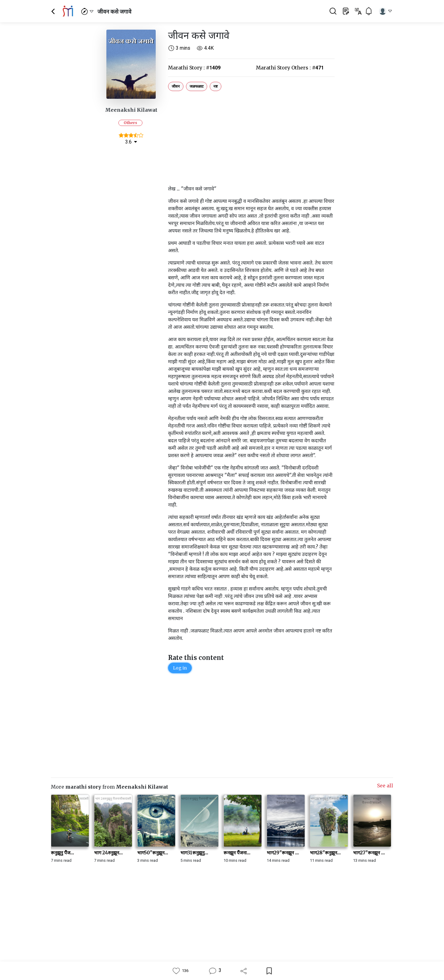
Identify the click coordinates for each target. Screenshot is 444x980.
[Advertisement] (251, 137)
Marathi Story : (194, 68)
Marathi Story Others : (290, 68)
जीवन (176, 86)
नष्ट (216, 86)
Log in (180, 668)
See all (385, 786)
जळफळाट (197, 86)
